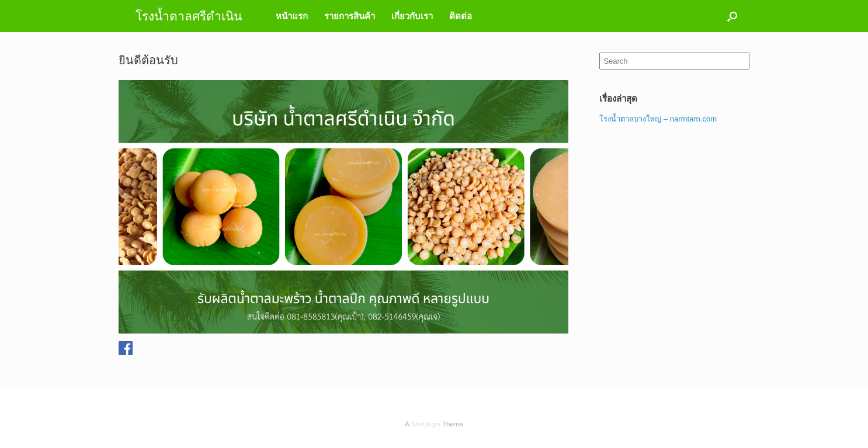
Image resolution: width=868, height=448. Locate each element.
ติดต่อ (461, 16)
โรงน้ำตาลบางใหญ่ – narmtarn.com (658, 119)
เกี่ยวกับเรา (412, 16)
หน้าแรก (292, 16)
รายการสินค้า (350, 16)
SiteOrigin (426, 424)
